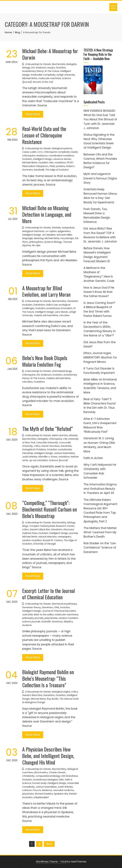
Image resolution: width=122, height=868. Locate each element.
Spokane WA (61, 794)
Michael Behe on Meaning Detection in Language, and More (47, 214)
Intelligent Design (43, 159)
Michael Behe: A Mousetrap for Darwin (50, 54)
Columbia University (47, 442)
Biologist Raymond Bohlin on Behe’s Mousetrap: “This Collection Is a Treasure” (48, 678)
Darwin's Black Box (40, 529)
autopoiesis (68, 228)
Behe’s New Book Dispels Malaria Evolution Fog (45, 361)
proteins (61, 166)
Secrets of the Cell (43, 82)
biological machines (33, 231)
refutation (43, 460)
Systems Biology (53, 242)
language (27, 238)
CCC (40, 152)
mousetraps (67, 238)
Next (49, 844)
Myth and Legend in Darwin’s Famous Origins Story (100, 178)
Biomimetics (41, 772)
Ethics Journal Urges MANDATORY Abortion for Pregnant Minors (100, 357)
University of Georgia (45, 544)
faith (61, 780)
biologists (71, 64)
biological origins (61, 692)
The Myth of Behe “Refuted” (47, 429)
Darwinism (39, 305)
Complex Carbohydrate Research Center (52, 526)
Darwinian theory (32, 607)
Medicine (47, 790)
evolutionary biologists (45, 780)
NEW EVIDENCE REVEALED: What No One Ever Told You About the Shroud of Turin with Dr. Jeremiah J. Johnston (100, 119)
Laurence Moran (62, 159)
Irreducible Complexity (43, 75)
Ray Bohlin (53, 699)
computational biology (48, 776)
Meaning (39, 238)
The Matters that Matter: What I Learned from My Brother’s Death (100, 532)
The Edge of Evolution (57, 170)
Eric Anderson (39, 68)
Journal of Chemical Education (59, 611)
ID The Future (52, 71)
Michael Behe (30, 78)
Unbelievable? (41, 797)
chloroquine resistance (35, 156)
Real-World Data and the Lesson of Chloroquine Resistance (44, 135)
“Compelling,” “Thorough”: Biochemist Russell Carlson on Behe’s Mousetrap (50, 509)
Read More (33, 114)
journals (74, 533)
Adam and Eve (60, 435)
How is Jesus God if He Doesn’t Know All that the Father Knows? (99, 292)
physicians (28, 794)
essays (51, 68)
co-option (51, 231)
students (27, 625)
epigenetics (64, 231)
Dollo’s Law (52, 305)
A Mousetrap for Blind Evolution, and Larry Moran (46, 291)
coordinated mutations (61, 156)
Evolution (61, 68)
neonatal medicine (63, 790)
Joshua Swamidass (64, 453)
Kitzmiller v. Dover (48, 457)
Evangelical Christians (34, 449)
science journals (31, 622)
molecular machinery (66, 615)
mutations (60, 163)
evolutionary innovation (59, 308)
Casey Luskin (29, 152)
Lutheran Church (32, 790)
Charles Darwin (57, 772)
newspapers (64, 537)
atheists (73, 435)
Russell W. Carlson (53, 540)
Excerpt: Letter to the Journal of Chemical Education (49, 594)
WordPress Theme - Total (51, 862)
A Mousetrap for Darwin (38, 64)
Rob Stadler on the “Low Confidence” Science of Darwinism (100, 548)
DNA (57, 607)
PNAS (52, 166)
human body (39, 783)
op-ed (33, 460)
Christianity (28, 776)
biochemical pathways (64, 604)
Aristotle (56, 228)
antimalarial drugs (62, 371)
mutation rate (46, 163)
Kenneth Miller (64, 235)
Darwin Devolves (51, 446)
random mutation (32, 540)
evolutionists (65, 449)
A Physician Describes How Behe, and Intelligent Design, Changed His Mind (48, 756)
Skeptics (68, 622)
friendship (28, 453)
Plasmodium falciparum (35, 166)
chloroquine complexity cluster (61, 152)
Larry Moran (61, 312)
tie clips (36, 245)
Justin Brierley (30, 457)
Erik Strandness (70, 776)
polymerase (51, 618)
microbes (64, 315)
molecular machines (50, 78)
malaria (38, 315)
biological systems (62, 148)
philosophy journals (33, 618)
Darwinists (66, 446)
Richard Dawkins (44, 794)
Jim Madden (49, 235)
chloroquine (29, 375)
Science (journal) (59, 460)
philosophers (36, 242)
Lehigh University (66, 75)
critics (37, 446)
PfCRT (70, 163)
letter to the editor (44, 615)
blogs (25, 526)
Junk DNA (27, 615)
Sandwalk (39, 170)
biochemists (59, 64)
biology (26, 68)
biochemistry (59, 301)
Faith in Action (93, 458)
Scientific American (52, 622)
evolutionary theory (33, 71)
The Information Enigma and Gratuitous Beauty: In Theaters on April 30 (100, 489)
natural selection (47, 537)
